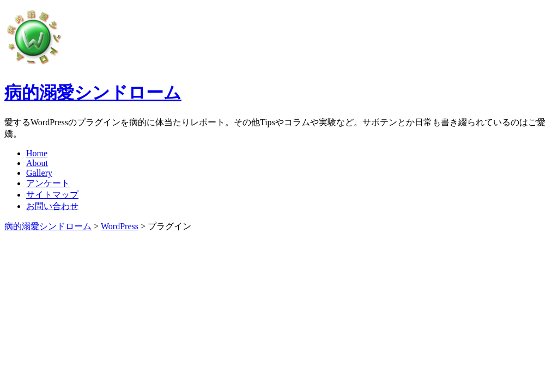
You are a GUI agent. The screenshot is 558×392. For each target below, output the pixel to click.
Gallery (39, 173)
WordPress (120, 226)
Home (37, 153)
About (37, 163)
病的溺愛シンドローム (93, 93)
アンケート (48, 183)
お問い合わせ (52, 206)
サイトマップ (52, 195)
